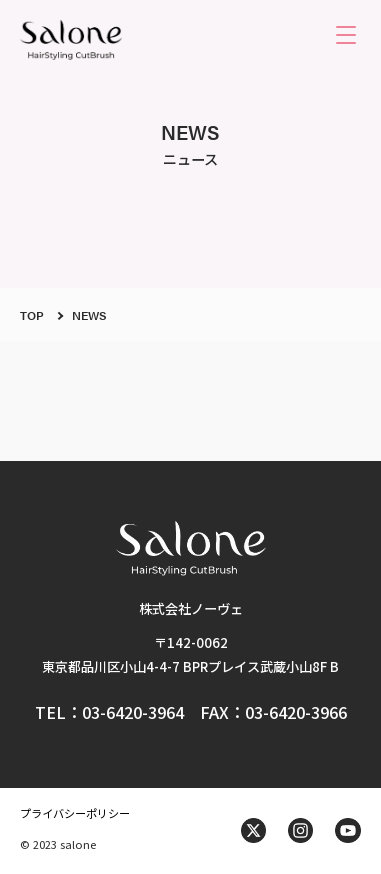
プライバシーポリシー (75, 813)
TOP (32, 315)
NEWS (89, 315)
